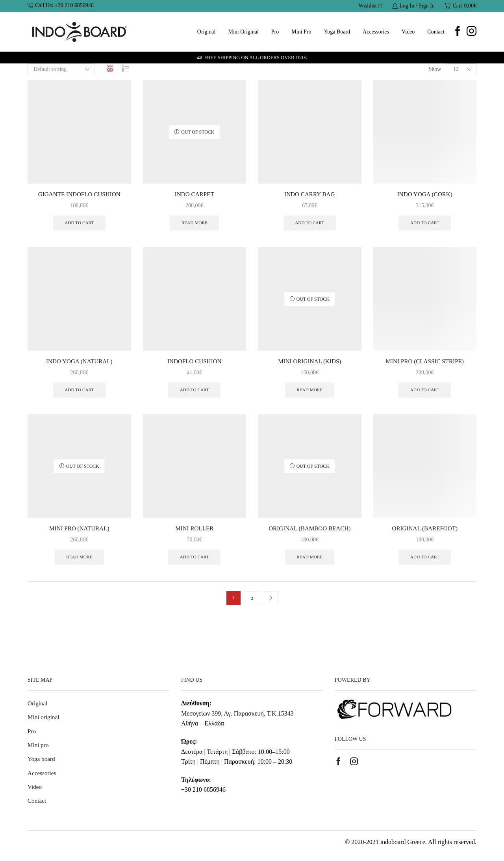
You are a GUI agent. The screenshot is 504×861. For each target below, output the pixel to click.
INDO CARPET (194, 194)
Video (408, 32)
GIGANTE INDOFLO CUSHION (79, 194)
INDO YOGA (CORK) (425, 194)
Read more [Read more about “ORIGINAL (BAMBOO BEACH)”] (309, 561)
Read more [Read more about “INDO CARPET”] (195, 224)
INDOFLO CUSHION (194, 363)
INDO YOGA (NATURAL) (79, 363)
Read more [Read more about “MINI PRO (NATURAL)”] (79, 561)
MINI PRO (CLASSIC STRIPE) (425, 363)
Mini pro (301, 32)
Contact (436, 32)
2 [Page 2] (252, 602)
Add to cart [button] (79, 224)
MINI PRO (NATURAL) (79, 531)
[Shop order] (61, 69)
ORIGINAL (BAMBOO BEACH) (310, 531)
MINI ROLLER (195, 531)
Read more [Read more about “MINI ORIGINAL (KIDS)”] (309, 392)
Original (207, 32)
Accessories (376, 32)
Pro (275, 32)
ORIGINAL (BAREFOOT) (425, 531)
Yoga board (337, 32)
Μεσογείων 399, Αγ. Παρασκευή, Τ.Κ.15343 (237, 717)
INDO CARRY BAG (310, 194)
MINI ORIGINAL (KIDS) (310, 363)
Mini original (243, 32)
